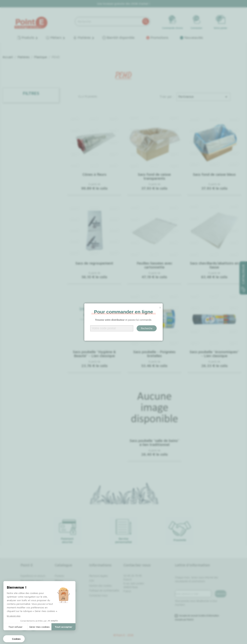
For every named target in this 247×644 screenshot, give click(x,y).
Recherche (147, 328)
